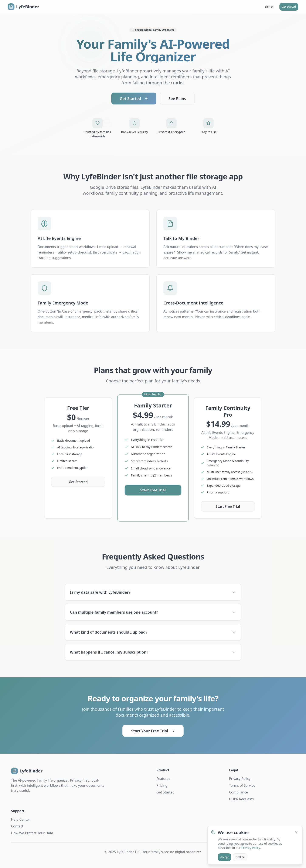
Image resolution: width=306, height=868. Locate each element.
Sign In (269, 7)
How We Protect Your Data (32, 833)
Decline (240, 857)
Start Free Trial (153, 490)
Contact (17, 826)
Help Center (21, 819)
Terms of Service (242, 785)
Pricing (162, 785)
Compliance (238, 792)
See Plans (177, 99)
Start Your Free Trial (153, 731)
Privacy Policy (240, 779)
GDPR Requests (241, 799)
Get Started (289, 7)
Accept (225, 857)
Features (163, 779)
